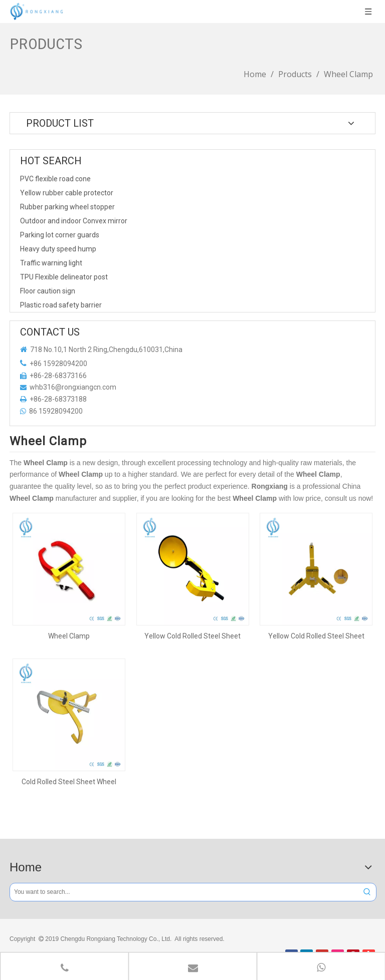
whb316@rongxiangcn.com (73, 387)
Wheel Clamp (69, 636)
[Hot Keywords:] (367, 892)
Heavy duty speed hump (58, 249)
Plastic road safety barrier (61, 305)
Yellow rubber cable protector (67, 193)
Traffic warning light (51, 263)
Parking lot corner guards (60, 235)
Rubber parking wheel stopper (67, 207)
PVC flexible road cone (55, 179)
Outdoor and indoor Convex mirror (74, 221)
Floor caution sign (48, 291)
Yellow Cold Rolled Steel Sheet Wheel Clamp (192, 636)
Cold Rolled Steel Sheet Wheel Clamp (69, 782)
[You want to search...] (184, 892)
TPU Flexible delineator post (64, 277)
